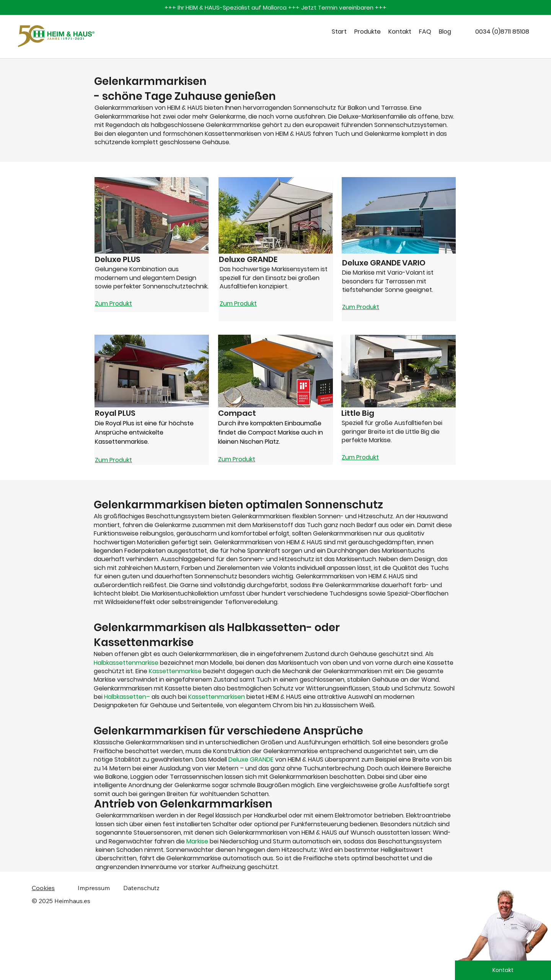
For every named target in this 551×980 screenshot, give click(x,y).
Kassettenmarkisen (217, 697)
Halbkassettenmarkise (126, 663)
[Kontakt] (503, 970)
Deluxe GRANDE (251, 759)
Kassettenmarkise (176, 671)
